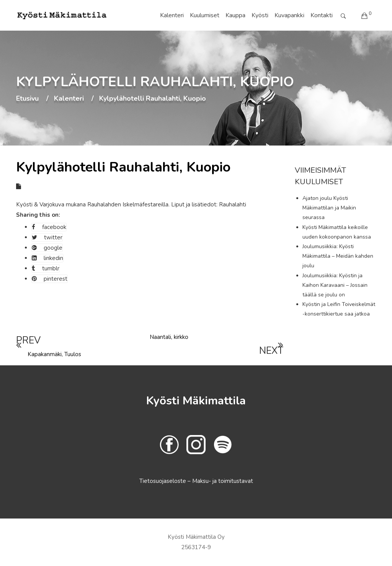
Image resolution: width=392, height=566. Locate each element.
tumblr (46, 268)
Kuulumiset (205, 15)
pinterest (50, 279)
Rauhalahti (233, 204)
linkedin (47, 258)
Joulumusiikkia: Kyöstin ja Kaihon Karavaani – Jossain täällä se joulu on (335, 285)
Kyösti (260, 15)
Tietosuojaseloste (163, 481)
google (47, 248)
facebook (49, 227)
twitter (47, 237)
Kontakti (322, 15)
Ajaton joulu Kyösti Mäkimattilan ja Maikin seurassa (329, 208)
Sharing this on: (38, 215)
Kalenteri (172, 15)
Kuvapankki (289, 15)
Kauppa (235, 15)
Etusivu (27, 99)
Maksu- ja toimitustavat (223, 481)
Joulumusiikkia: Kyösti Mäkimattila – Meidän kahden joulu (338, 256)
